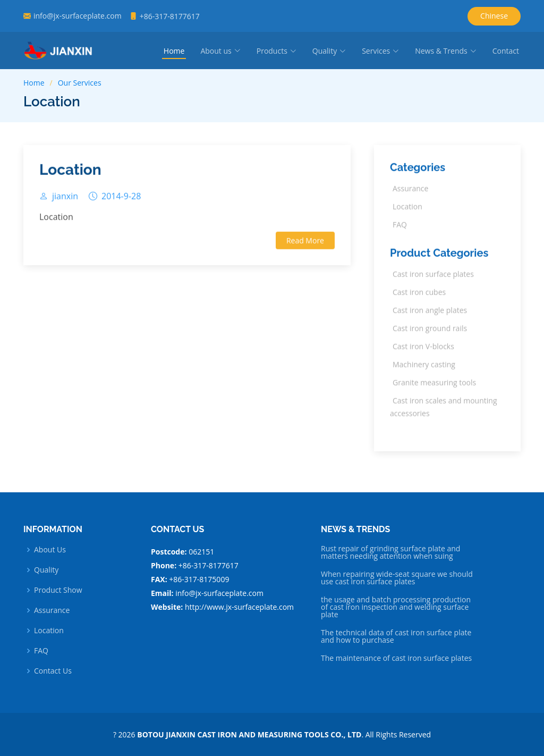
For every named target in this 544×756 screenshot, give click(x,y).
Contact (506, 51)
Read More (305, 244)
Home (174, 51)
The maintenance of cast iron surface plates (396, 658)
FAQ (41, 651)
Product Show (58, 590)
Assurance (52, 610)
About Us (50, 550)
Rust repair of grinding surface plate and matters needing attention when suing (390, 552)
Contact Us (53, 671)
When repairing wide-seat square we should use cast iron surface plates (397, 578)
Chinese (494, 16)
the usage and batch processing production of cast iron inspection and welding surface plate (396, 607)
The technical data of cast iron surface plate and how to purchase (396, 636)
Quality (46, 570)
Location (70, 174)
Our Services (80, 83)
